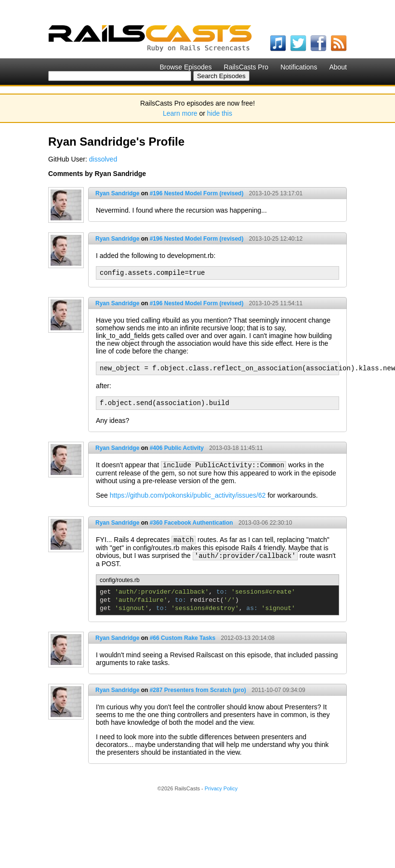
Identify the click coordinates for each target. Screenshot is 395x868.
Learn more (180, 113)
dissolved (103, 159)
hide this (220, 113)
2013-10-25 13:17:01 (276, 193)
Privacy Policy (221, 788)
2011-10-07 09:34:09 (278, 690)
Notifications (299, 67)
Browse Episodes (185, 67)
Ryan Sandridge (117, 193)
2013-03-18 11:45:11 (236, 448)
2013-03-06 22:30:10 (265, 523)
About (338, 67)
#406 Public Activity (177, 448)
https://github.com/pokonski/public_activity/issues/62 (188, 495)
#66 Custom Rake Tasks (183, 638)
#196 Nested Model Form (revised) (197, 193)
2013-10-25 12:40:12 (276, 239)
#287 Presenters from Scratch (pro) (198, 690)
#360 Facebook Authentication (191, 523)
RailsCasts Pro (246, 67)
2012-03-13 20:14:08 (248, 638)
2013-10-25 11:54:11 (276, 303)
